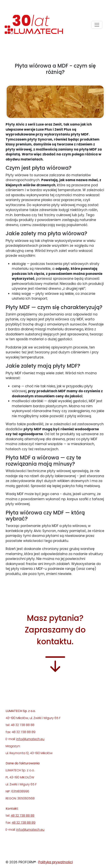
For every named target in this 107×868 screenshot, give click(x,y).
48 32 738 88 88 (23, 816)
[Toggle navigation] (97, 25)
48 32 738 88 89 (24, 823)
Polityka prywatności (56, 862)
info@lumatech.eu (30, 739)
